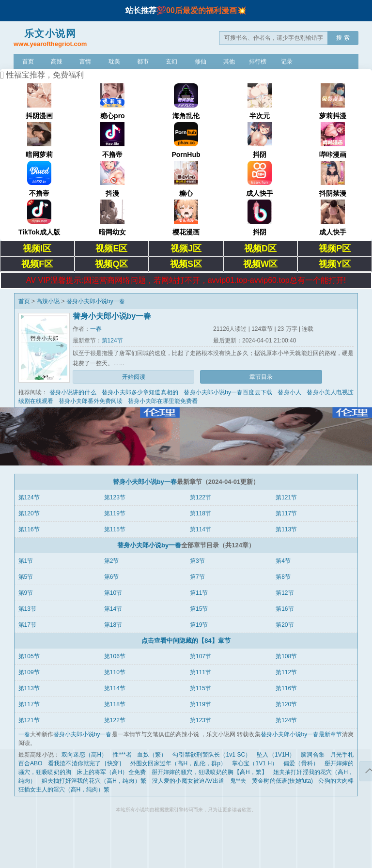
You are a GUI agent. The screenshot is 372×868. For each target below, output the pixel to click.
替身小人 (289, 392)
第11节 (199, 593)
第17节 (27, 625)
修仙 (201, 62)
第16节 (285, 609)
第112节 (286, 672)
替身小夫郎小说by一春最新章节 (302, 734)
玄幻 (171, 62)
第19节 (199, 625)
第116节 (29, 529)
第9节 (26, 593)
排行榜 (258, 62)
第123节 (115, 497)
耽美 (114, 62)
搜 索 (343, 38)
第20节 (285, 625)
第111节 (201, 672)
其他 (229, 62)
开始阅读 (134, 377)
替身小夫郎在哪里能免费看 (163, 401)
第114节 (201, 529)
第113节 (286, 529)
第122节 (201, 497)
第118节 (201, 513)
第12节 (285, 593)
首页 (28, 62)
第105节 (29, 656)
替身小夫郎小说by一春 (96, 301)
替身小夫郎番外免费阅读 (91, 401)
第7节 (197, 577)
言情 (85, 62)
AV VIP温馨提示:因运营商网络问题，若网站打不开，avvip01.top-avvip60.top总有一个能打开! (186, 280)
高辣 (57, 62)
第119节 (115, 513)
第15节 (199, 609)
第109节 (29, 672)
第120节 (29, 513)
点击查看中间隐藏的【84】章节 (186, 641)
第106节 (115, 656)
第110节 (115, 672)
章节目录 (261, 377)
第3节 (197, 561)
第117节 (286, 513)
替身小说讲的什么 (73, 392)
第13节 (27, 609)
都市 (143, 62)
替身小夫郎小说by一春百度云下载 (228, 392)
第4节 (283, 561)
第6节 (112, 577)
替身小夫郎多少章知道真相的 (140, 392)
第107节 (201, 656)
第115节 (115, 529)
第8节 (283, 577)
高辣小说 (48, 301)
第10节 (113, 593)
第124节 (112, 341)
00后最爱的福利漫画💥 (206, 10)
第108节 (286, 656)
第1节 (26, 561)
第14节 (113, 609)
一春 (96, 329)
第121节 (286, 497)
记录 (287, 62)
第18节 (113, 625)
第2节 (112, 561)
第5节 (26, 577)
